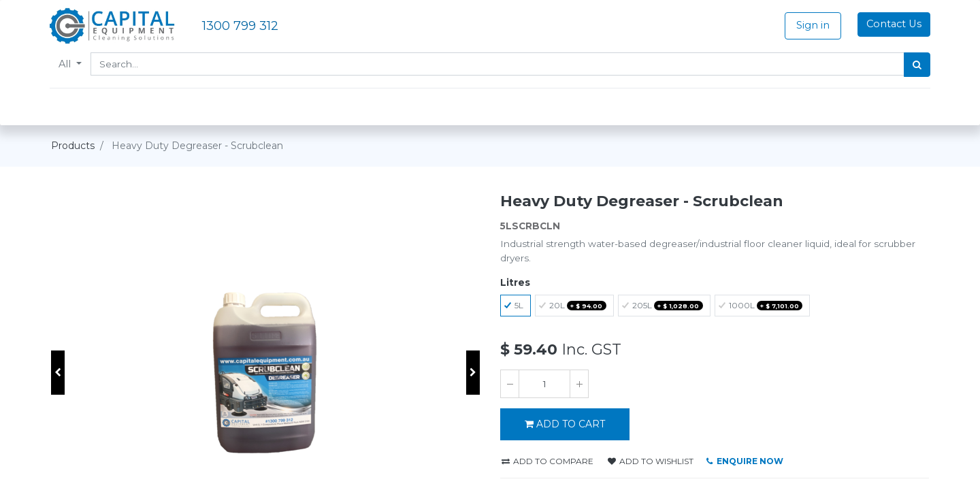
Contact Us (893, 24)
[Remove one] (510, 384)
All (67, 64)
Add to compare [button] (548, 461)
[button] (58, 373)
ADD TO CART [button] (565, 424)
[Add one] (579, 384)
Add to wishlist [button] (651, 461)
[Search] (916, 65)
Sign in (812, 25)
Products (73, 146)
